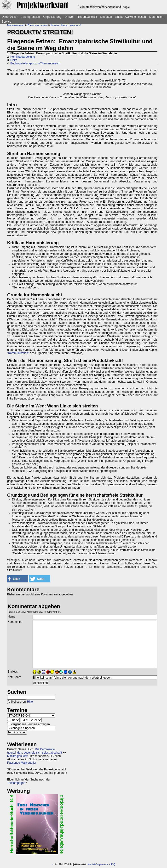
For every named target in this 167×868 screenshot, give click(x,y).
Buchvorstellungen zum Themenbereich (35, 63)
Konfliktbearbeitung (23, 57)
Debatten (106, 17)
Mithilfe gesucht (17, 756)
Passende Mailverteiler (22, 763)
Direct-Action (10, 17)
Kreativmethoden (37, 25)
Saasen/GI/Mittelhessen (130, 17)
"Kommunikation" (18, 353)
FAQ (113, 865)
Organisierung (52, 17)
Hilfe (30, 702)
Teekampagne (16, 783)
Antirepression (31, 17)
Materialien (156, 17)
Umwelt (69, 17)
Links (14, 60)
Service (6, 22)
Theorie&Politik (87, 17)
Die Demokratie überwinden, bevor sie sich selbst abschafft (35, 751)
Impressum (102, 865)
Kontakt (92, 865)
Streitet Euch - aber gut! (66, 25)
